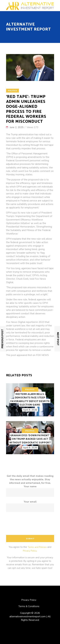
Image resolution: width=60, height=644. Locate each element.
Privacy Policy (30, 551)
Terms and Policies (37, 547)
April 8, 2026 (30, 410)
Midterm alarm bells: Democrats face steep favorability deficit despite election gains (30, 399)
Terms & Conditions (29, 606)
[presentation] (30, 525)
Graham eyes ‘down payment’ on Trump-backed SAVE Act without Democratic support (30, 439)
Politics (12, 91)
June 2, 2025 (17, 127)
